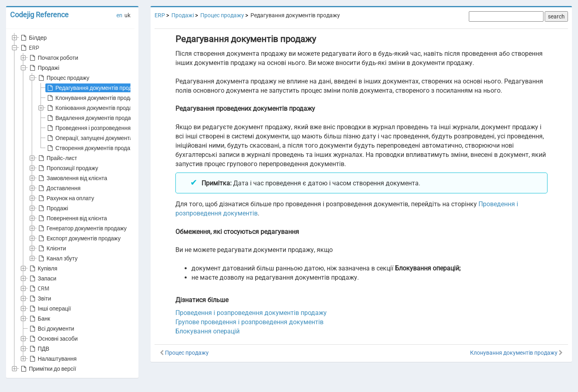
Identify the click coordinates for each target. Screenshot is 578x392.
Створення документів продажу (91, 148)
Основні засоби (53, 339)
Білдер (33, 38)
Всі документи (51, 329)
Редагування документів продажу (94, 88)
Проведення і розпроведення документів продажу (115, 128)
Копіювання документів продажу (92, 108)
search (556, 16)
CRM (39, 288)
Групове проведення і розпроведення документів (249, 322)
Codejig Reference (39, 15)
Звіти (40, 299)
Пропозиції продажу (67, 168)
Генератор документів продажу (82, 228)
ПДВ (39, 349)
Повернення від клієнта (72, 218)
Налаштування (52, 359)
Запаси (42, 278)
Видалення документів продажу (92, 118)
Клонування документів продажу (93, 98)
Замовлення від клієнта (72, 178)
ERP (29, 48)
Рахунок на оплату (65, 198)
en (119, 15)
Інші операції (50, 309)
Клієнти (52, 248)
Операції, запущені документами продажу (105, 138)
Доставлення (59, 188)
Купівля (43, 268)
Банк (39, 319)
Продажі (44, 68)
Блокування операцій (208, 331)
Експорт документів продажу (79, 238)
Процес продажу (63, 78)
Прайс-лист (57, 158)
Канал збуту (57, 258)
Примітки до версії (48, 369)
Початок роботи (53, 58)
